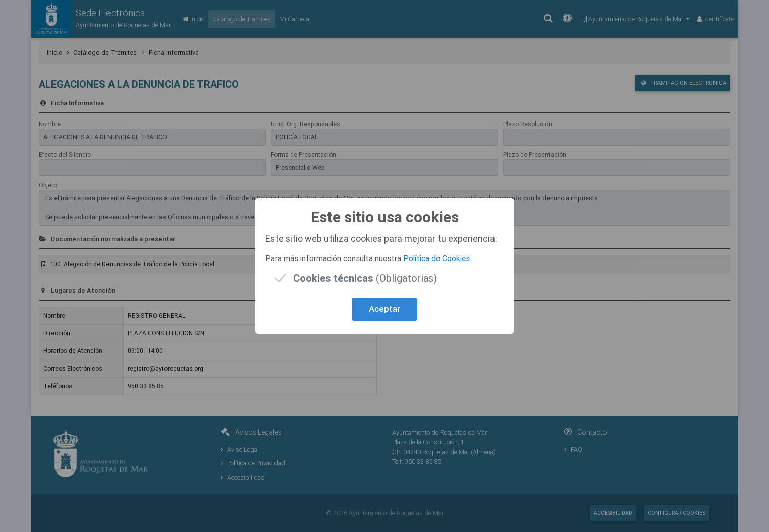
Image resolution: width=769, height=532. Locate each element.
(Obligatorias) (365, 278)
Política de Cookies (436, 258)
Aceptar (384, 309)
